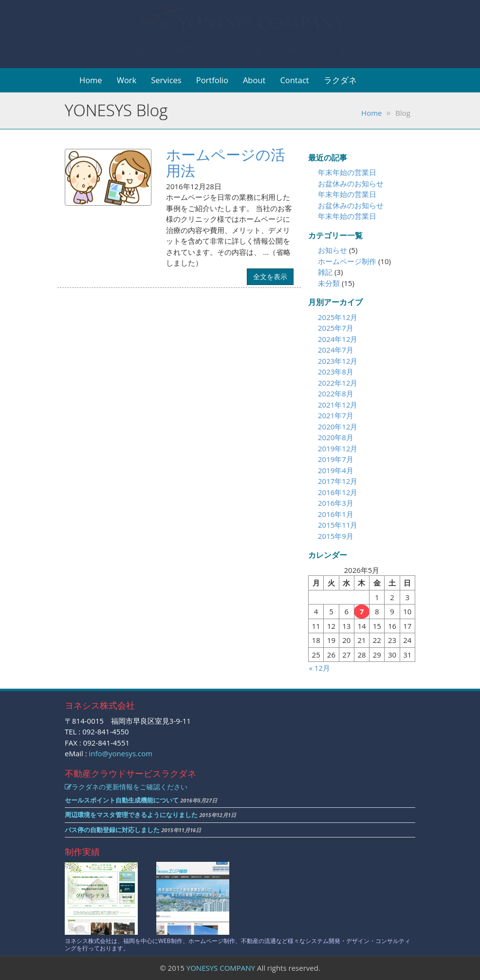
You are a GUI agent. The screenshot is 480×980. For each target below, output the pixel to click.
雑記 (325, 272)
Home (91, 80)
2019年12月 (338, 448)
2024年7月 (336, 350)
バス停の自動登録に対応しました (112, 830)
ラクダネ (340, 80)
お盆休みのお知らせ (351, 183)
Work (127, 80)
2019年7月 (336, 459)
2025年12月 (338, 317)
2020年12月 (338, 427)
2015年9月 (336, 536)
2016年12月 (338, 492)
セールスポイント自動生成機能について (122, 800)
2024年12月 (338, 339)
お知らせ (332, 250)
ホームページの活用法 (226, 162)
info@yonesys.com (121, 753)
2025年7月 (336, 328)
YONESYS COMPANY (221, 968)
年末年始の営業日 (347, 172)
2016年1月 (336, 514)
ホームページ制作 (347, 261)
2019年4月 (336, 470)
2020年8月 (336, 437)
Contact (294, 80)
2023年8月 (336, 372)
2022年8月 (336, 393)
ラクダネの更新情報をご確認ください (126, 787)
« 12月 (320, 668)
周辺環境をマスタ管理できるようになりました (131, 815)
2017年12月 (338, 481)
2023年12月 (338, 361)
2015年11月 (338, 525)
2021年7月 (336, 415)
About (254, 80)
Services (166, 80)
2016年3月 (336, 503)
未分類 (329, 283)
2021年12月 (338, 405)
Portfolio (212, 80)
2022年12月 (338, 383)
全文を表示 (270, 276)
